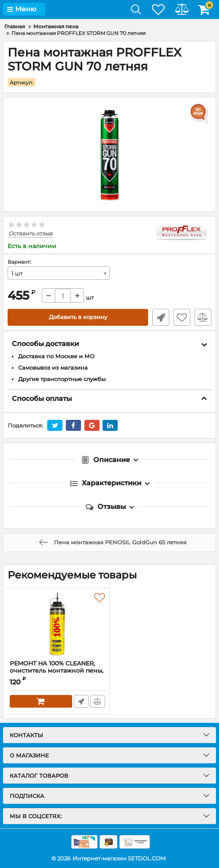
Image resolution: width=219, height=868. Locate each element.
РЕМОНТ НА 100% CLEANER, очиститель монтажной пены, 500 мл (57, 670)
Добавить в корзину (78, 317)
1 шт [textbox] (17, 273)
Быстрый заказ (161, 317)
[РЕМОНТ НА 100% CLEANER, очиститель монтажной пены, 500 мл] (57, 624)
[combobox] (59, 273)
